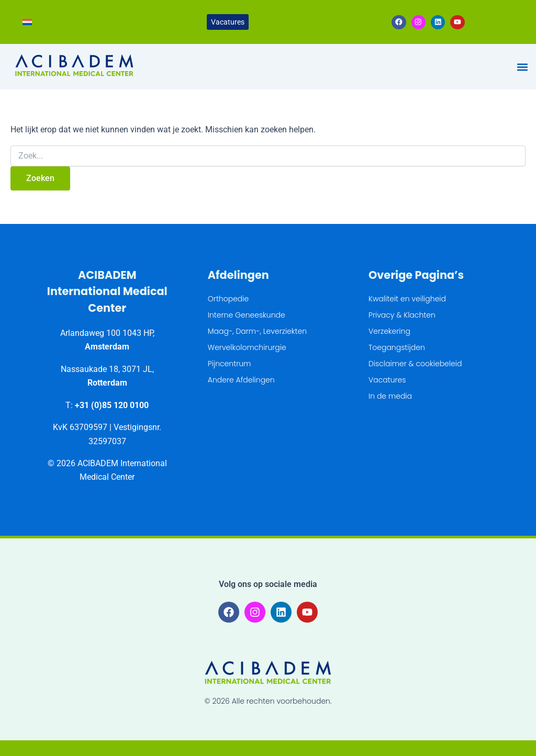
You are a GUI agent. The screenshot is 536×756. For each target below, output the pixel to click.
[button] (522, 67)
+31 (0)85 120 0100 (112, 405)
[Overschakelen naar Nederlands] (27, 22)
